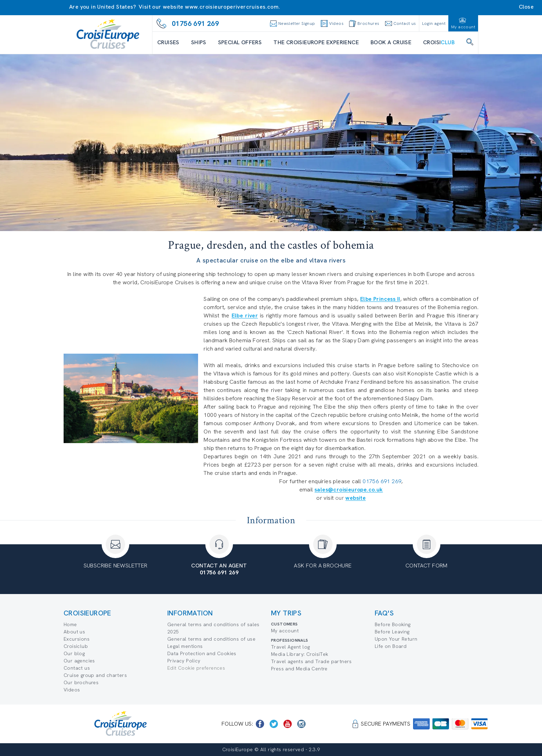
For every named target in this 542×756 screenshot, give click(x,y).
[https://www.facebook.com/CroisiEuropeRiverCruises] (260, 724)
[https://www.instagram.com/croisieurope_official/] (301, 724)
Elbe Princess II (380, 299)
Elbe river (245, 315)
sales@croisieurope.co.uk (349, 490)
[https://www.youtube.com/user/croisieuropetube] (288, 724)
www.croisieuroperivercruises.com (232, 7)
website (356, 498)
